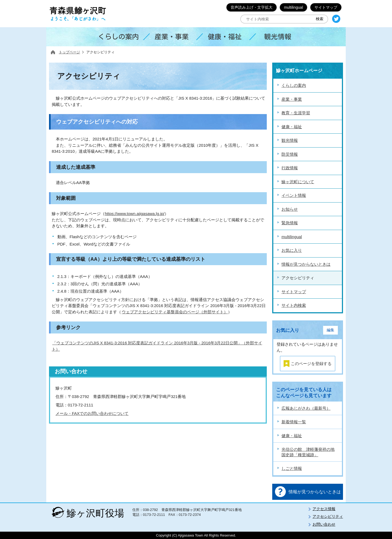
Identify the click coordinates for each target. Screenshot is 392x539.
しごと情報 (292, 468)
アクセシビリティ (328, 516)
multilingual (293, 7)
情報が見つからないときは (315, 492)
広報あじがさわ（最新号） (306, 408)
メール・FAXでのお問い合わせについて (92, 413)
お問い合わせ (324, 524)
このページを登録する (311, 364)
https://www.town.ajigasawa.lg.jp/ (135, 214)
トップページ (69, 52)
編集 (330, 330)
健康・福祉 (292, 436)
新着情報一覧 (294, 422)
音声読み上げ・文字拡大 (252, 7)
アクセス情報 (324, 509)
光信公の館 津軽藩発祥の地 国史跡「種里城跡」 (308, 452)
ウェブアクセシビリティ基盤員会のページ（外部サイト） (175, 312)
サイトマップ (326, 7)
